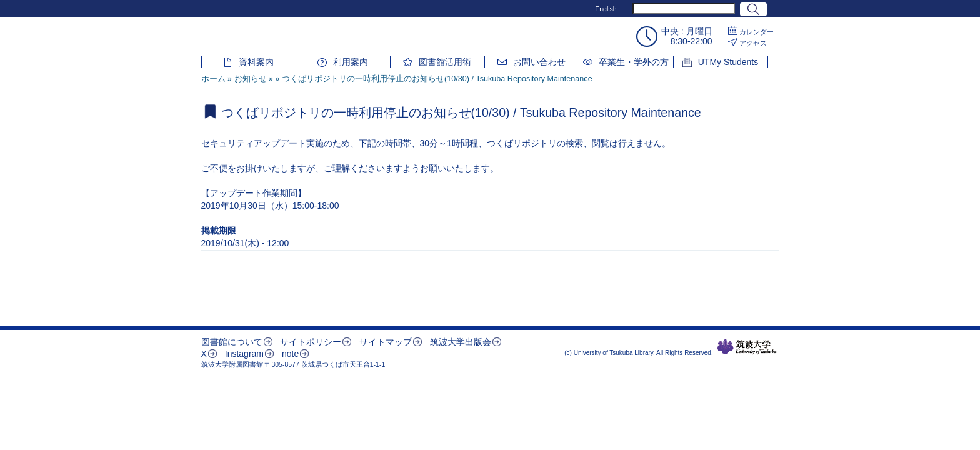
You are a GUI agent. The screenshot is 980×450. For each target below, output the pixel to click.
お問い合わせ (539, 62)
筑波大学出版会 (461, 342)
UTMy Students (728, 62)
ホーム (213, 79)
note (290, 354)
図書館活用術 (445, 62)
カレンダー (757, 32)
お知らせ (251, 79)
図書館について (232, 342)
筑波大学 (747, 347)
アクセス (753, 43)
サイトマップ (386, 342)
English (606, 9)
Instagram (244, 354)
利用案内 (351, 62)
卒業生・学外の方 (634, 62)
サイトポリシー (311, 342)
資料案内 (256, 62)
